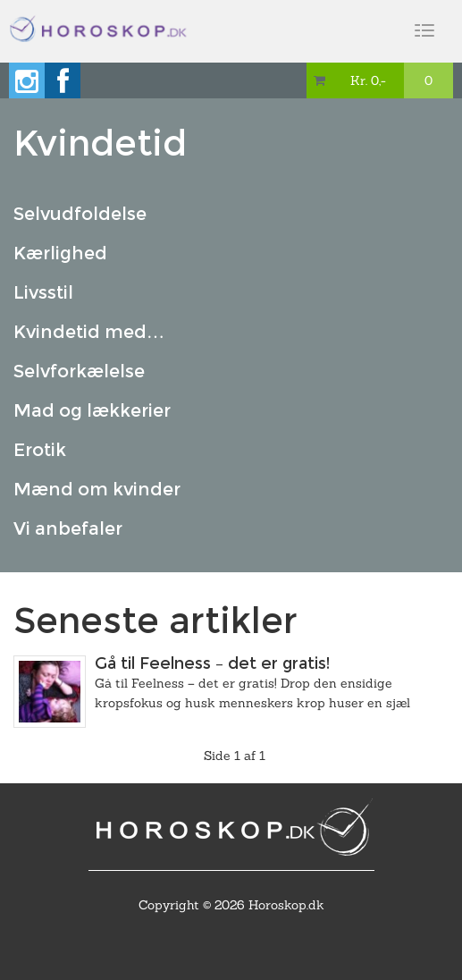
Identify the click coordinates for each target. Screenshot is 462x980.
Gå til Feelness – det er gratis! (212, 663)
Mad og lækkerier (92, 410)
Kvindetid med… (89, 332)
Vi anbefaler (68, 528)
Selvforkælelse (79, 371)
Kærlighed (60, 253)
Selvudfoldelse (80, 214)
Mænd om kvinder (97, 489)
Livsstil (43, 292)
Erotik (40, 450)
